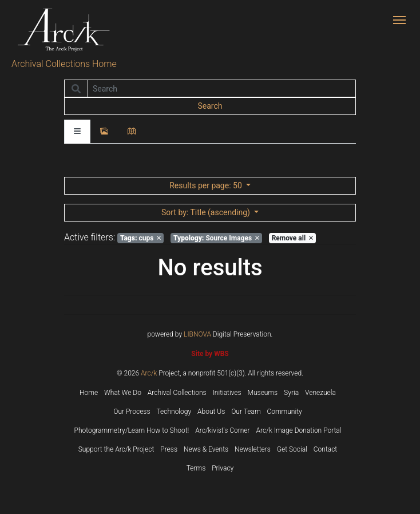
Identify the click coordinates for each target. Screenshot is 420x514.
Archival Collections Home (64, 64)
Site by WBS (210, 354)
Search (210, 106)
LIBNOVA (197, 334)
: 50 (207, 185)
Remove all (292, 238)
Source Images (216, 238)
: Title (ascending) (207, 212)
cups (140, 238)
